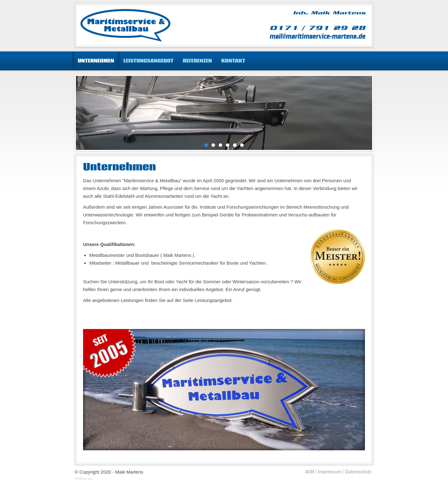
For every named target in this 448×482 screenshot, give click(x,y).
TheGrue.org (84, 479)
